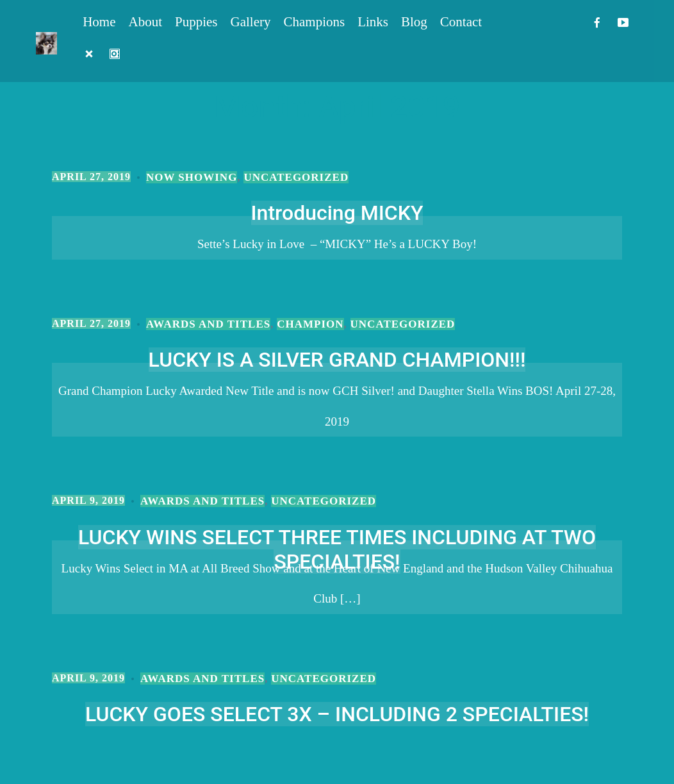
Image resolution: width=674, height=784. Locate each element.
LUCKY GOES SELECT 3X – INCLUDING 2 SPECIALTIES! (337, 714)
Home (99, 22)
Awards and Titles (208, 324)
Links (373, 22)
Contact (461, 22)
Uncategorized (296, 177)
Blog (414, 22)
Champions (315, 22)
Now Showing (192, 177)
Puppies (196, 22)
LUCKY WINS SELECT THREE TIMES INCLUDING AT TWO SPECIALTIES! (337, 549)
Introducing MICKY (337, 213)
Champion (310, 324)
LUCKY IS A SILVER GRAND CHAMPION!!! (337, 360)
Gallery (251, 22)
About (146, 22)
